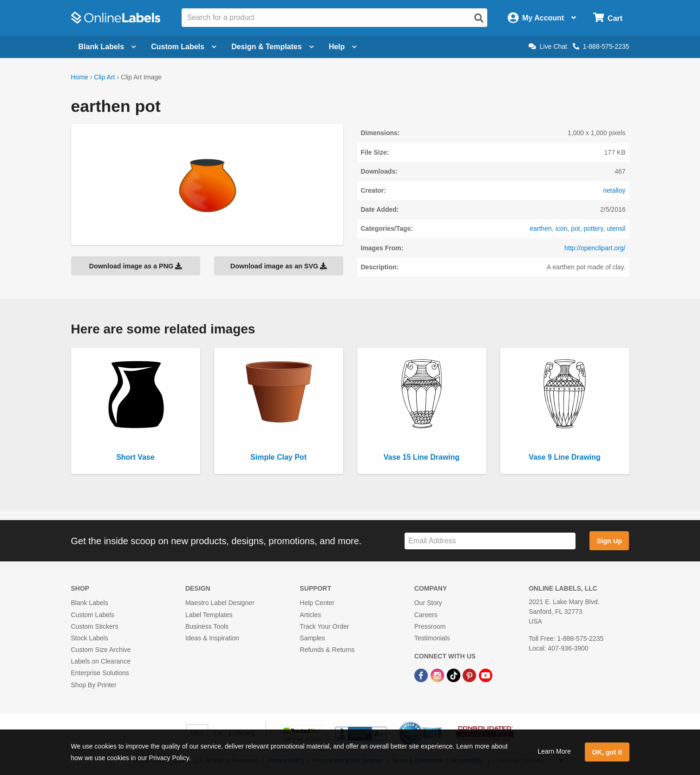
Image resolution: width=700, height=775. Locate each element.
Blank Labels (90, 603)
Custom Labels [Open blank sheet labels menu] (184, 47)
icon (562, 228)
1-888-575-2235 (601, 46)
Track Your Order (324, 626)
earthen (541, 228)
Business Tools (207, 626)
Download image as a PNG (136, 266)
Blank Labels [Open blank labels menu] (108, 47)
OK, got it (607, 752)
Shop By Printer (94, 685)
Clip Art (104, 77)
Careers (426, 615)
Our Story (428, 603)
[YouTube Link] (486, 675)
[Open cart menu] (608, 18)
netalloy (614, 190)
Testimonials (432, 638)
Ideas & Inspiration (212, 638)
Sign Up (609, 541)
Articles (310, 615)
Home (80, 77)
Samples (312, 638)
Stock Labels (90, 638)
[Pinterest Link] (470, 675)
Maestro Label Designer (220, 603)
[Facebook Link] (422, 675)
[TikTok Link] (455, 675)
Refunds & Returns (327, 650)
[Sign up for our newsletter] (490, 541)
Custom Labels (93, 615)
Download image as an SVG (279, 266)
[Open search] (479, 18)
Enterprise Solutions (100, 673)
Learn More (554, 751)
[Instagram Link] (438, 675)
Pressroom (430, 626)
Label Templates (209, 615)
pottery (593, 228)
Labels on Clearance (101, 661)
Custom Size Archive (101, 650)
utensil (616, 228)
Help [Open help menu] (343, 47)
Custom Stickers (95, 626)
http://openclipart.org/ (595, 248)
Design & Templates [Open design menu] (273, 47)
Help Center (317, 603)
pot (575, 228)
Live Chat (548, 46)
